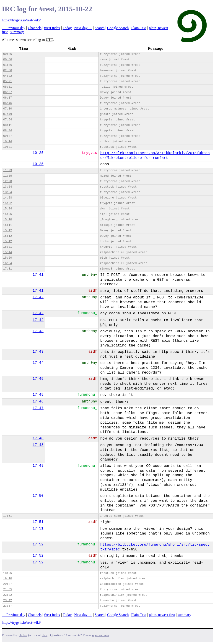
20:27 (8, 584)
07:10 (8, 109)
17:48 (38, 438)
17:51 (8, 516)
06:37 (8, 92)
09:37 (8, 136)
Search (100, 28)
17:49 (38, 466)
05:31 (8, 87)
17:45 (38, 379)
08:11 (8, 125)
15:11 (8, 225)
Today (67, 28)
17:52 (38, 545)
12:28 (8, 181)
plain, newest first (162, 615)
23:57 (8, 606)
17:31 (8, 269)
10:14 (8, 141)
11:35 (8, 176)
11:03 (8, 170)
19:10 (8, 579)
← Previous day (14, 28)
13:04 (8, 187)
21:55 (8, 589)
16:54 (8, 263)
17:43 (38, 331)
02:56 (8, 70)
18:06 (8, 573)
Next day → (83, 28)
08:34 (8, 131)
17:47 (38, 408)
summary (17, 32)
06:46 (8, 103)
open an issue (100, 635)
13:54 (8, 192)
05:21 (8, 81)
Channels (35, 28)
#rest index (52, 28)
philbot (23, 635)
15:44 (8, 252)
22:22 (8, 595)
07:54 (8, 120)
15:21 (8, 247)
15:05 (8, 214)
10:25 (38, 153)
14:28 (8, 198)
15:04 (8, 209)
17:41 (38, 275)
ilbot (45, 635)
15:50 (8, 258)
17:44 (38, 363)
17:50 (38, 496)
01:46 (8, 65)
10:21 (8, 147)
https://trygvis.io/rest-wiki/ (21, 20)
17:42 (38, 297)
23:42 (8, 600)
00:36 (8, 54)
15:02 (8, 203)
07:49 (8, 114)
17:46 (38, 402)
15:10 (8, 220)
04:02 (8, 76)
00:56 (8, 60)
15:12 (8, 230)
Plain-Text (139, 28)
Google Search (118, 28)
